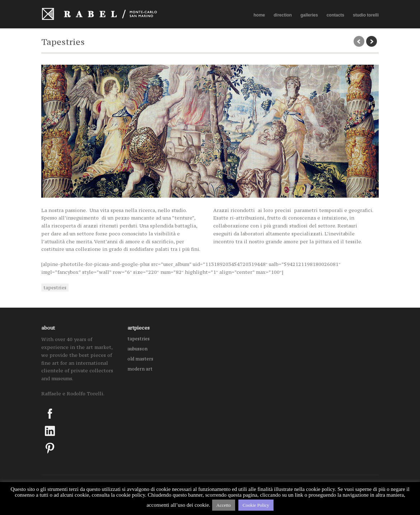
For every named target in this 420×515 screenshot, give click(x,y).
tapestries (55, 288)
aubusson (137, 349)
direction (283, 15)
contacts (335, 15)
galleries (309, 15)
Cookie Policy (256, 505)
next (372, 41)
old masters (140, 359)
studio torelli (366, 15)
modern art (140, 369)
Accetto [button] (224, 505)
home (259, 15)
